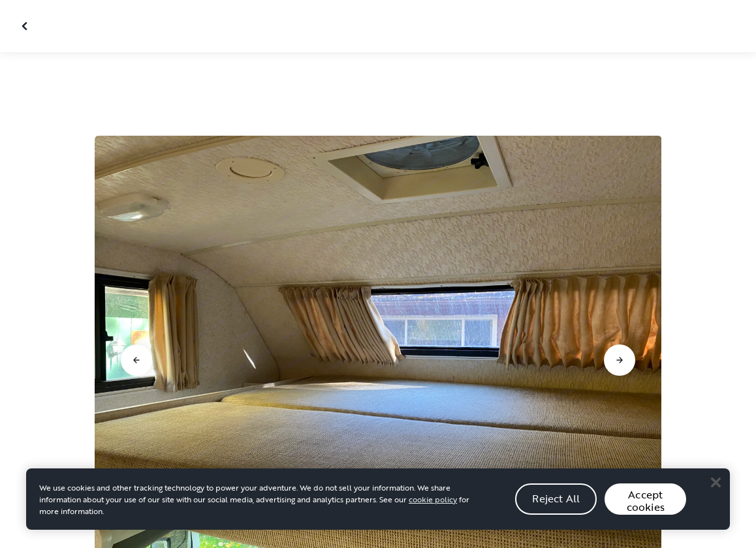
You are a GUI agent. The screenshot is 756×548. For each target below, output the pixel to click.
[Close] (716, 482)
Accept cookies (646, 501)
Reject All (556, 498)
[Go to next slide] (620, 360)
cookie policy (433, 499)
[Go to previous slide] (136, 360)
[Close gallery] (26, 26)
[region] (378, 499)
